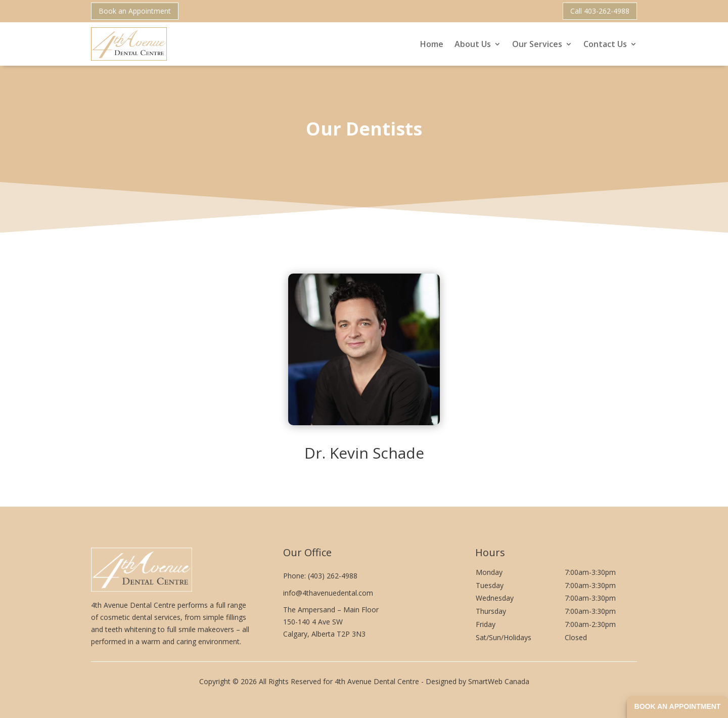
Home (432, 44)
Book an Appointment (135, 11)
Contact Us (605, 44)
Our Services (537, 44)
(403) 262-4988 (333, 576)
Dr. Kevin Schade (364, 453)
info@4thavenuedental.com (328, 593)
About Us (473, 44)
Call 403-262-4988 (600, 11)
